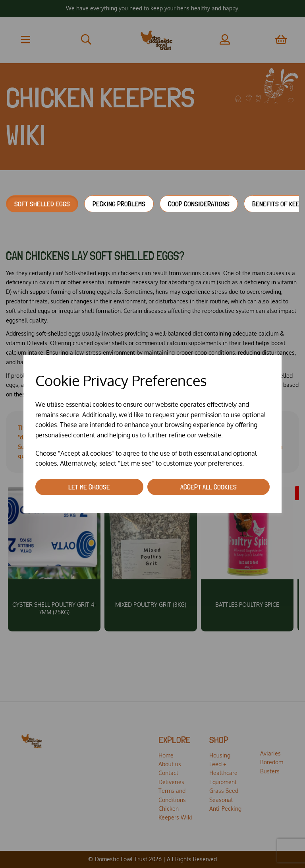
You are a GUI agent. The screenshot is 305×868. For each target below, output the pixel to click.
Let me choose (89, 487)
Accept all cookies (208, 487)
